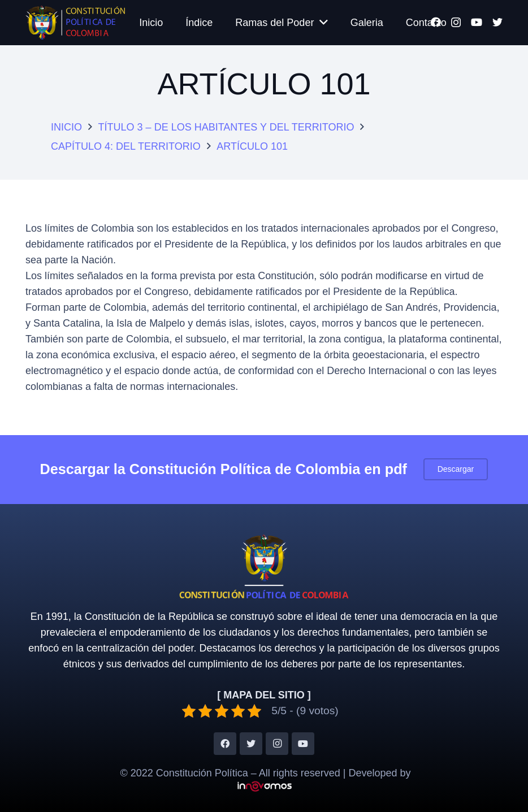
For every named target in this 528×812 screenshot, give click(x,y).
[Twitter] (497, 22)
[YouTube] (477, 22)
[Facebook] (225, 744)
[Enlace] (75, 23)
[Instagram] (277, 744)
